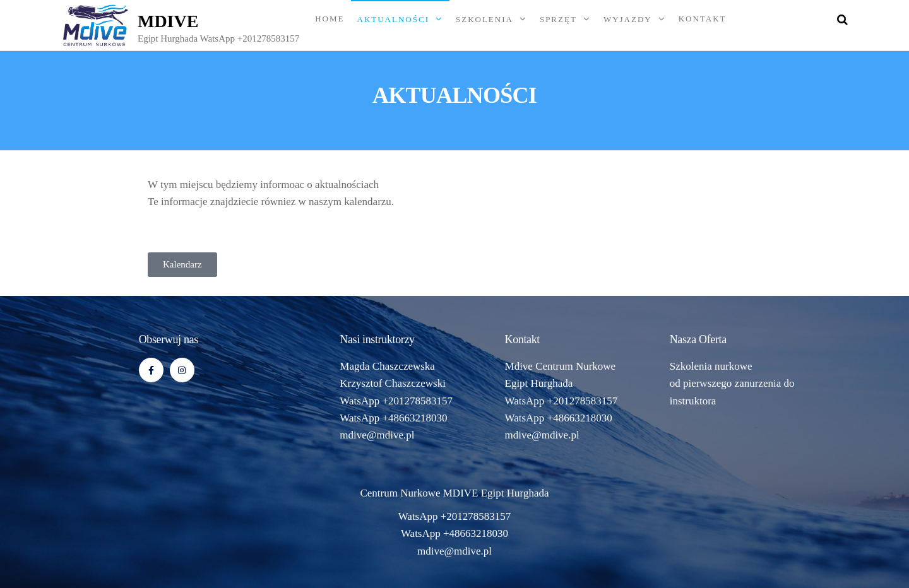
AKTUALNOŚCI (393, 19)
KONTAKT (703, 19)
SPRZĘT (558, 19)
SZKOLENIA (484, 19)
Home (330, 19)
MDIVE (168, 21)
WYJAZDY (628, 19)
